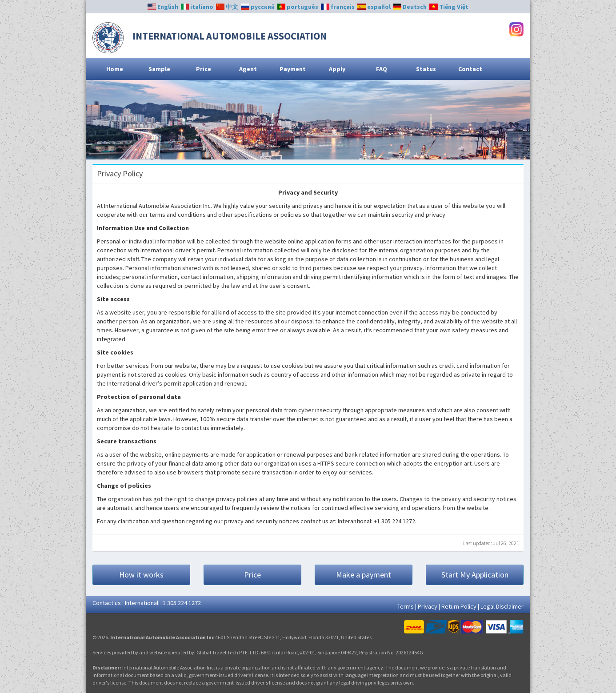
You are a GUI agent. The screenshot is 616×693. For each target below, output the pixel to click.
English (163, 7)
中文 (227, 7)
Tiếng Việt (449, 7)
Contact (470, 69)
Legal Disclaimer (502, 606)
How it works (141, 575)
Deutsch (410, 7)
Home (115, 69)
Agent (248, 69)
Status (426, 69)
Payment (293, 69)
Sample (159, 69)
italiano (197, 7)
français (338, 7)
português (298, 7)
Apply (337, 69)
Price (204, 69)
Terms (406, 606)
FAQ (382, 69)
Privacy (428, 606)
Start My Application (475, 575)
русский (258, 7)
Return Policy (459, 606)
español (374, 7)
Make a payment (364, 575)
